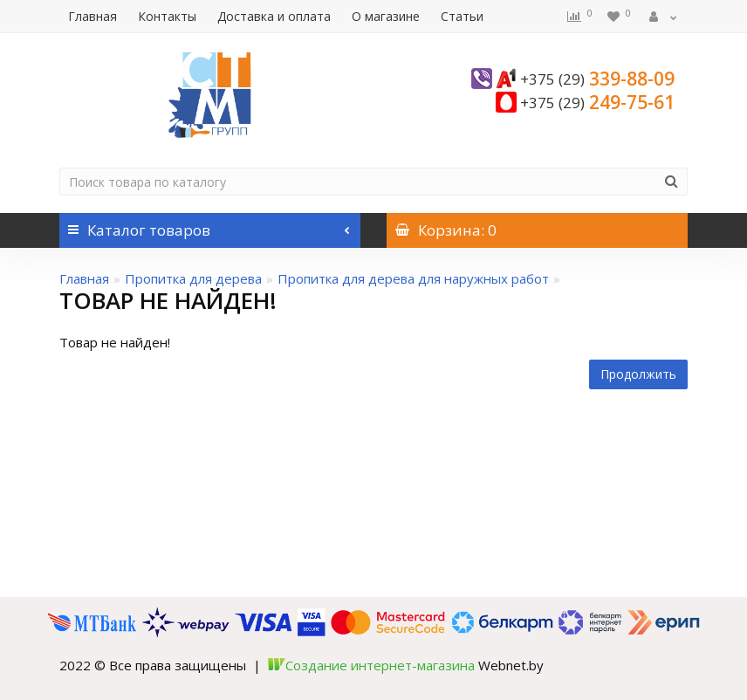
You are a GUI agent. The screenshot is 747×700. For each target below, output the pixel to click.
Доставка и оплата (274, 16)
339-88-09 (597, 79)
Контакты (167, 16)
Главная (93, 16)
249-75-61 (597, 102)
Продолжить (638, 374)
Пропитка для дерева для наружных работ (413, 278)
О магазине (386, 16)
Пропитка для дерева (193, 278)
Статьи (462, 16)
